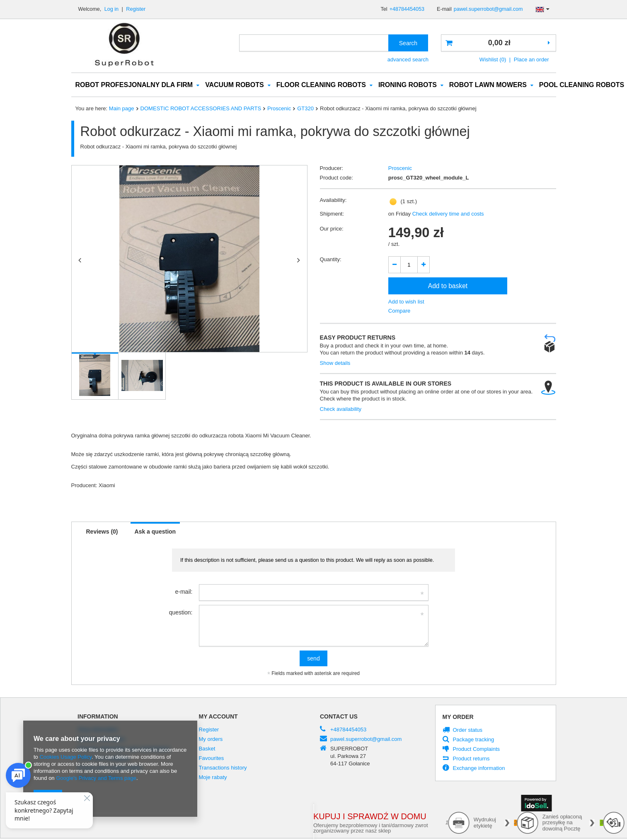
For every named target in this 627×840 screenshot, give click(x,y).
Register (136, 9)
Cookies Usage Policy (65, 757)
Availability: (333, 200)
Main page (122, 109)
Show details (335, 363)
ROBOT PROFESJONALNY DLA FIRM (134, 85)
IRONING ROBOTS (408, 85)
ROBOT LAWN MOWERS (488, 85)
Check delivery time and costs (447, 214)
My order (458, 717)
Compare (399, 311)
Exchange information (479, 769)
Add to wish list (406, 302)
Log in (112, 9)
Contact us (339, 717)
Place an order (531, 59)
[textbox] (314, 43)
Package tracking (474, 740)
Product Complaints (477, 750)
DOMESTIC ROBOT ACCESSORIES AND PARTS (201, 109)
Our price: (332, 229)
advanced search (408, 59)
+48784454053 (407, 9)
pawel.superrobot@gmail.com (488, 9)
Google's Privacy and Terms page (96, 778)
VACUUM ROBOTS (235, 85)
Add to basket (448, 286)
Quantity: (331, 260)
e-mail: (184, 592)
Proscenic (279, 109)
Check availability (341, 409)
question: (181, 613)
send (313, 659)
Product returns (471, 759)
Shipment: (332, 214)
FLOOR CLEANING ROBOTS (321, 85)
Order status (468, 731)
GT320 (305, 109)
